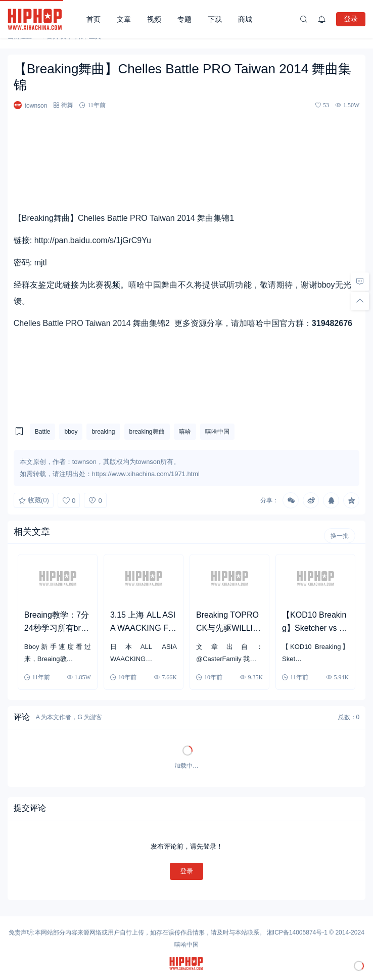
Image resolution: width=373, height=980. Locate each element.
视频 (154, 19)
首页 (94, 19)
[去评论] (360, 282)
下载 (215, 19)
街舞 (67, 105)
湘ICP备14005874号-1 (297, 932)
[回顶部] (360, 301)
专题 (184, 19)
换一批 (340, 536)
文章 (124, 19)
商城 (245, 19)
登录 (351, 19)
